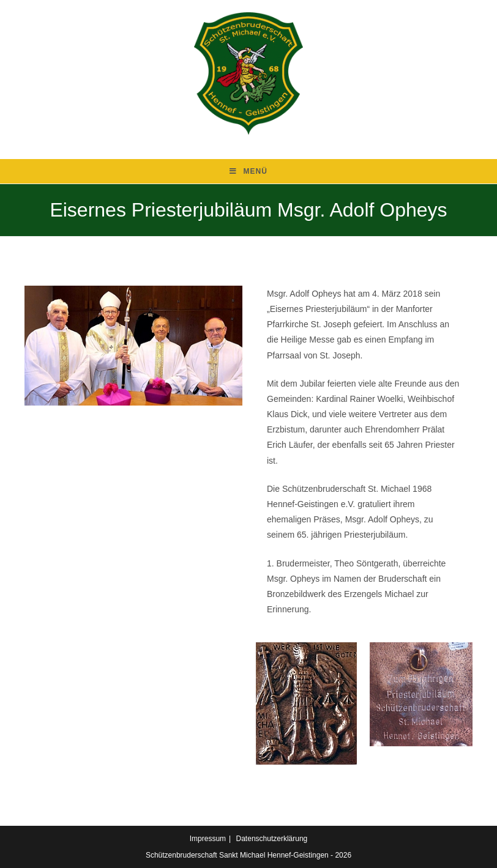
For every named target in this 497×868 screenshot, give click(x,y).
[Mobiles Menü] (248, 171)
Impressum (208, 839)
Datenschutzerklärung (272, 839)
